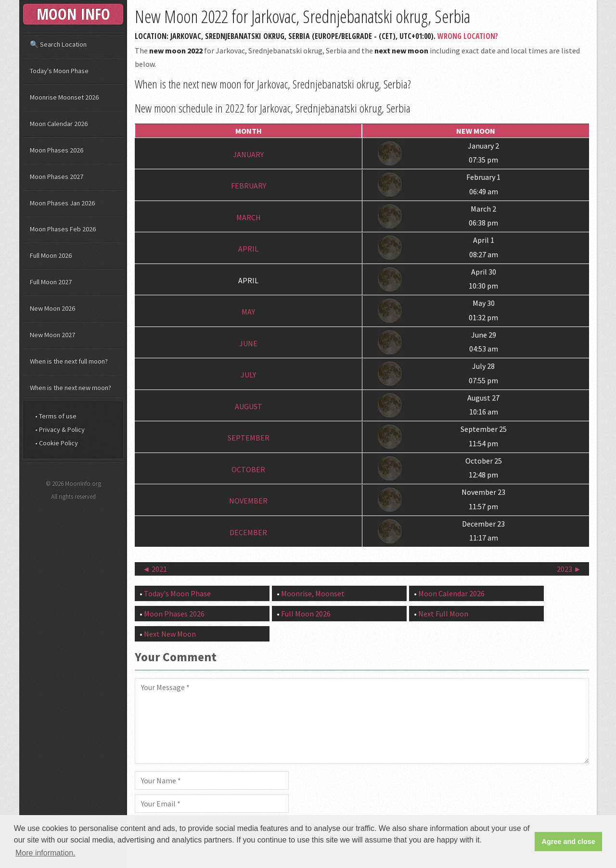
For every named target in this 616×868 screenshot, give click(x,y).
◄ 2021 (155, 569)
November (248, 501)
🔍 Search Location (58, 44)
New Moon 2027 (52, 335)
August (249, 406)
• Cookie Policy (57, 443)
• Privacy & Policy (60, 429)
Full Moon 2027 (51, 282)
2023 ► (569, 569)
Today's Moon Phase (177, 593)
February (249, 186)
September (249, 438)
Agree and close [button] (569, 842)
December (248, 532)
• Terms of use (56, 416)
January (248, 154)
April (248, 249)
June (248, 343)
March (249, 217)
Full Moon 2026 (306, 614)
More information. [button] (45, 853)
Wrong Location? (468, 36)
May (248, 312)
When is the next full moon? (69, 361)
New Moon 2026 (52, 308)
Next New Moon (170, 634)
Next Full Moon (443, 614)
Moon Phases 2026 (174, 614)
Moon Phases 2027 (57, 176)
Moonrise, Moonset (313, 593)
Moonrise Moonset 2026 (64, 97)
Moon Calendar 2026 (451, 593)
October (248, 469)
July (248, 375)
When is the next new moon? (71, 388)
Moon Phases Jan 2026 (62, 203)
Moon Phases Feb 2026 (63, 229)
